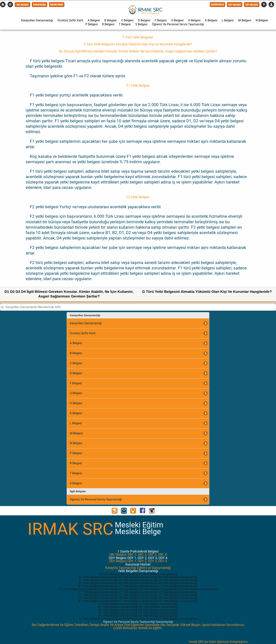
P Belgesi (92, 24)
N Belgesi (262, 20)
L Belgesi (228, 20)
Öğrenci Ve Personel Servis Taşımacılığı (178, 24)
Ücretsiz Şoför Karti (70, 20)
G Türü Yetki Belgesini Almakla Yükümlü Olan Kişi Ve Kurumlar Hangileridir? (207, 292)
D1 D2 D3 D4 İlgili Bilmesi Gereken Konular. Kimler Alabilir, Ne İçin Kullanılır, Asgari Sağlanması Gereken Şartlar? (69, 294)
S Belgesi (141, 24)
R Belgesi (108, 24)
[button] (22, 5)
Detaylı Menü (10, 4)
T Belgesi (125, 24)
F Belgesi (161, 20)
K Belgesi (211, 20)
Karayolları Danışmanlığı (37, 20)
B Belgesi (111, 20)
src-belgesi (3, 4)
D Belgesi (144, 20)
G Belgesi (177, 20)
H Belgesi (194, 20)
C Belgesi (127, 20)
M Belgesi (245, 20)
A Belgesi (94, 20)
